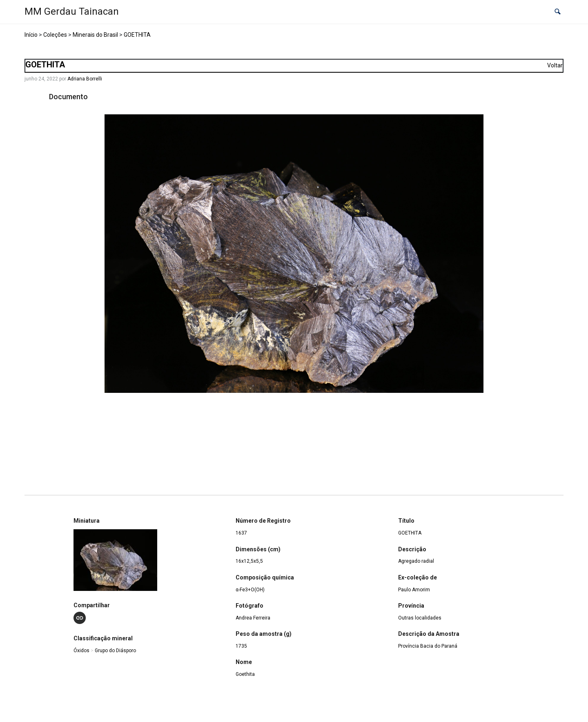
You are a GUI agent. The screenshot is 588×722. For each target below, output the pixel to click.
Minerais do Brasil (95, 35)
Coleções (55, 35)
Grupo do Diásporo (115, 651)
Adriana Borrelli (85, 79)
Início (31, 35)
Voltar (555, 65)
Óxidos (81, 651)
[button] (558, 12)
